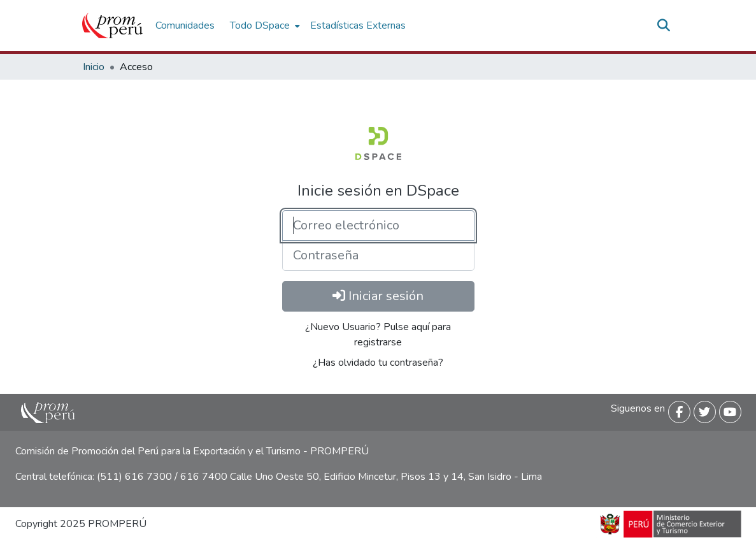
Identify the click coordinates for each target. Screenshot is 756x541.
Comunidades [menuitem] (185, 25)
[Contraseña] (378, 256)
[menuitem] (264, 25)
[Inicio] (112, 25)
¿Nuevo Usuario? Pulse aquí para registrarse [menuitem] (378, 335)
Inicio (94, 67)
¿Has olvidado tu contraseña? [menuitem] (378, 363)
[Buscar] (664, 25)
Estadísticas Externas (358, 25)
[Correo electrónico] (378, 226)
